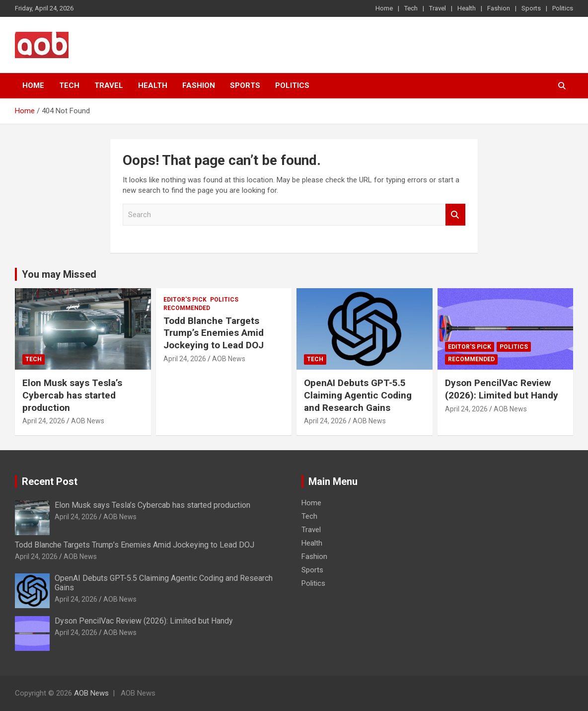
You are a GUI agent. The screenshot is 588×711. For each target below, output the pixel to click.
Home (384, 8)
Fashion (499, 8)
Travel (438, 8)
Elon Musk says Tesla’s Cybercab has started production (72, 395)
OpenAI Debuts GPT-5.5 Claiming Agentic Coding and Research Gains (358, 395)
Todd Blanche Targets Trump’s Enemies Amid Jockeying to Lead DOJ (214, 333)
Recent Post (50, 481)
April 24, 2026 (44, 421)
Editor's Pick (185, 300)
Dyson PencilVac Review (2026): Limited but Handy (502, 389)
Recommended (187, 308)
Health (467, 8)
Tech (411, 8)
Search (455, 215)
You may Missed (59, 274)
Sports (531, 8)
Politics (563, 8)
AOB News (88, 421)
